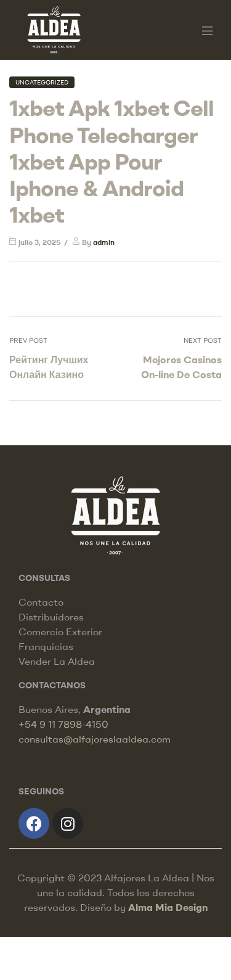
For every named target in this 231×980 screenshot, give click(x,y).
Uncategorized (42, 82)
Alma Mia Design (168, 907)
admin (104, 242)
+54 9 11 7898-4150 (63, 724)
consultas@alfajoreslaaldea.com (95, 739)
